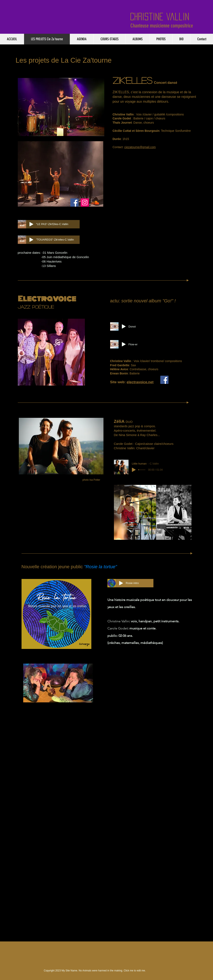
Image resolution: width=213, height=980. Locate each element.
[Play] (31, 224)
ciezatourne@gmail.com (140, 147)
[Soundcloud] (95, 203)
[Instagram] (85, 203)
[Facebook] (75, 203)
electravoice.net (140, 382)
